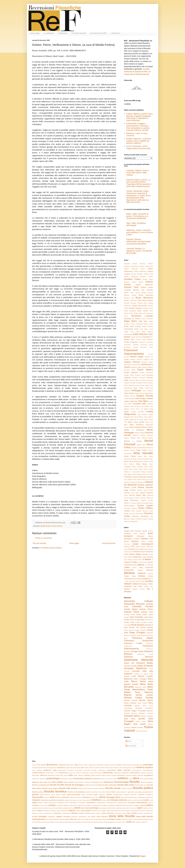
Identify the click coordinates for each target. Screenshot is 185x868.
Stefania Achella (147, 500)
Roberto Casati (130, 487)
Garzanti (145, 554)
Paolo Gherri (128, 469)
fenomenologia (121, 782)
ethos (130, 779)
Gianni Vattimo (145, 370)
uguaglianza (112, 822)
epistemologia (53, 778)
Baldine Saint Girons (132, 293)
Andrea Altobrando (140, 271)
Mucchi (151, 573)
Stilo (152, 586)
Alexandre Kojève (138, 269)
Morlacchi (142, 573)
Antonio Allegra (131, 609)
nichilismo (36, 805)
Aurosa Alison (142, 615)
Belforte (142, 534)
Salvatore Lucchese (146, 713)
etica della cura (45, 782)
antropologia (148, 765)
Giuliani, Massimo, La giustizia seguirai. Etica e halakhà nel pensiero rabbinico (139, 141)
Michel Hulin (141, 445)
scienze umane (95, 813)
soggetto (59, 817)
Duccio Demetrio (147, 319)
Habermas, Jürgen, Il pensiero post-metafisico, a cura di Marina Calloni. (140, 232)
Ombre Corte (130, 576)
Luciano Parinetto (137, 412)
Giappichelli (137, 557)
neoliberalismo (101, 803)
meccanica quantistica (49, 800)
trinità (105, 822)
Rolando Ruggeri (131, 711)
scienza (74, 813)
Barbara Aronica (147, 293)
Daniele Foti (134, 627)
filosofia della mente (126, 785)
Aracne (144, 531)
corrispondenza (137, 770)
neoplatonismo (112, 803)
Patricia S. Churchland (132, 472)
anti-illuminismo (137, 765)
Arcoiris (150, 531)
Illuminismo (52, 765)
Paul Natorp (128, 474)
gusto (96, 795)
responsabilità (86, 811)
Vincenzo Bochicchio (136, 514)
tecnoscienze (98, 819)
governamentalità (74, 795)
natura (35, 802)
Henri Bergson (148, 391)
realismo (40, 811)
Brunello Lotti (129, 298)
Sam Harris (135, 493)
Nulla (76, 765)
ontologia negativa (63, 805)
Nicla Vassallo (143, 453)
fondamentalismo (121, 792)
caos (34, 770)
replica (78, 811)
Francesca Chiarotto (131, 345)
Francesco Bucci (147, 345)
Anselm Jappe (148, 279)
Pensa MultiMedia (143, 579)
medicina (61, 800)
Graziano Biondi (134, 385)
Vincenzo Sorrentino (140, 516)
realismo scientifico (50, 811)
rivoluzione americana (138, 811)
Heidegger (136, 390)
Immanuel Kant (64, 765)
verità (129, 822)
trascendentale (98, 822)
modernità (122, 800)
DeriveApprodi (147, 544)
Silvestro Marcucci (147, 498)
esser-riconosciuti (107, 779)
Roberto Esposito (145, 487)
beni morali (133, 768)
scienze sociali (84, 813)
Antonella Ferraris (143, 606)
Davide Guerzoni (141, 630)
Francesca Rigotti (142, 638)
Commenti (131, 746)
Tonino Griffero (145, 508)
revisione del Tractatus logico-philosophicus (106, 811)
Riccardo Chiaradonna (137, 482)
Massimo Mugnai (139, 435)
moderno (130, 800)
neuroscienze (142, 802)
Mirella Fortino (46, 526)
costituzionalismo (38, 773)
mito (108, 800)
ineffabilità (141, 795)
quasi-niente (126, 808)
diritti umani (64, 775)
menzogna (73, 800)
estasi (115, 779)
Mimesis (129, 573)
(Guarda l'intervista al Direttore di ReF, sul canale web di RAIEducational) (137, 72)
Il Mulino (147, 559)
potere (77, 808)
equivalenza (64, 779)
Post (129, 741)
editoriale (140, 775)
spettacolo (74, 817)
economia (121, 775)
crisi (56, 773)
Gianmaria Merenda (139, 660)
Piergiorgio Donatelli (145, 477)
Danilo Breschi (129, 630)
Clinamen (135, 541)
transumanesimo (88, 822)
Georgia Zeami (137, 651)
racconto (134, 808)
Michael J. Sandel (133, 441)
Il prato (134, 562)
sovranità (67, 817)
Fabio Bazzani (140, 334)
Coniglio (150, 541)
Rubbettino (128, 586)
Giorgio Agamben (131, 372)
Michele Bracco (148, 448)
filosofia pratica (38, 792)
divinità (93, 775)
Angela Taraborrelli (131, 277)
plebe (124, 805)
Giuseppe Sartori (142, 383)
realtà (58, 811)
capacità (39, 770)
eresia (71, 779)
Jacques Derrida (145, 396)
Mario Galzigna (135, 427)
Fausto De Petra (136, 337)
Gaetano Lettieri (147, 362)
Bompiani (141, 536)
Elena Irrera (149, 324)
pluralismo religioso (133, 805)
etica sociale (69, 782)
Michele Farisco (130, 450)
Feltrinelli (136, 552)
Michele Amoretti (137, 448)
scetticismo (57, 813)
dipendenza (52, 775)
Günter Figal (144, 385)
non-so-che (44, 805)
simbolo (141, 813)
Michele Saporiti (131, 700)
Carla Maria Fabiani (145, 300)
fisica (113, 792)
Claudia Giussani (141, 622)
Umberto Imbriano (142, 731)
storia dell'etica (102, 817)
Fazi (130, 552)
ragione (140, 808)
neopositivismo (122, 803)
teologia (118, 819)
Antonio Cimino (146, 609)
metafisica (96, 800)
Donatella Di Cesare (132, 319)
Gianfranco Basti (136, 367)
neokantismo (91, 803)
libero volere (95, 797)
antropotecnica (52, 768)
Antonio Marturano (144, 285)
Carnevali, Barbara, (139, 251)
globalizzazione (45, 795)
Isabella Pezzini (130, 396)
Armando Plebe (130, 615)
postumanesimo (69, 808)
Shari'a (81, 765)
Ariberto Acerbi (147, 287)
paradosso (88, 805)
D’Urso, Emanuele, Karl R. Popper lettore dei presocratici (139, 147)
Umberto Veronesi (142, 511)
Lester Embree (135, 406)
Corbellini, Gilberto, (138, 173)
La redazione (49, 33)
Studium (127, 589)
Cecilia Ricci (149, 620)
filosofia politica (143, 788)
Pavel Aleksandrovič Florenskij (143, 474)
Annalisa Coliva (132, 279)
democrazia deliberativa (122, 773)
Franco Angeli (135, 554)
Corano (35, 765)
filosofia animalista (147, 782)
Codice (143, 541)
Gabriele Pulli (148, 359)
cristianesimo (63, 773)
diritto (71, 775)
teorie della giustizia (62, 822)
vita (133, 822)
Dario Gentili (143, 311)
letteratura (66, 797)
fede (101, 782)
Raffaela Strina (140, 706)
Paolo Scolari (138, 469)
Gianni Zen (129, 663)
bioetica (140, 767)
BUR (135, 534)
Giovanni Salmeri (135, 380)
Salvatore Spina (132, 716)
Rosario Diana (142, 490)
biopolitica (149, 767)
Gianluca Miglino (147, 367)
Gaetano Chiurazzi (132, 362)
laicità (52, 797)
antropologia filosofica (39, 768)
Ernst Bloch (144, 329)
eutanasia (88, 782)
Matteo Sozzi (132, 692)
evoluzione (95, 782)
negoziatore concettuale (77, 803)
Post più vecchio (109, 543)
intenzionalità (38, 797)
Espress (137, 549)
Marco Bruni (134, 417)
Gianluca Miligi (130, 370)
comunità (87, 770)
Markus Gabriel (147, 427)
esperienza (97, 779)
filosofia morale (113, 788)
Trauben (135, 589)
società (35, 817)
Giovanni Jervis (140, 375)
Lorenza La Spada (141, 674)
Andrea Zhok (148, 274)
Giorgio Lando (129, 375)
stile (89, 817)
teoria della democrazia (141, 819)
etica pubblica (58, 782)
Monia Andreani (130, 703)
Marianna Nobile (141, 687)
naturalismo (52, 803)
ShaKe (146, 586)
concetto (94, 770)
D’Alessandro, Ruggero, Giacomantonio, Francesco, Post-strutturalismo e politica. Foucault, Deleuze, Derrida (138, 127)
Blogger (143, 856)
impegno (127, 795)
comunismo (79, 770)
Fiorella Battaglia (147, 339)
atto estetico (114, 768)
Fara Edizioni (148, 549)
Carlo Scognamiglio (137, 620)
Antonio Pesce (132, 612)
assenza (92, 768)
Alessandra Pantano (138, 266)
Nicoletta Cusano (136, 459)
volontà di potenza (141, 822)
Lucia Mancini (138, 676)
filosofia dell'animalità (91, 785)
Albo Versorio (136, 531)
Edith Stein (143, 321)
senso (124, 813)
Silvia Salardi (139, 724)
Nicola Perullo (130, 456)
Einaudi (131, 549)
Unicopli (142, 589)
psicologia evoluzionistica (107, 808)
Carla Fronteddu (136, 617)
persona (119, 805)
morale (146, 800)
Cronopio (127, 544)
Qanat (142, 581)
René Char (145, 480)
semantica (118, 813)
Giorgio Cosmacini (146, 372)
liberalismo (87, 797)
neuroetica (132, 803)
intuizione (47, 797)
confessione (102, 770)
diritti (58, 775)
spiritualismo (83, 817)
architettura (61, 768)
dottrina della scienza (103, 775)
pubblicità (119, 808)
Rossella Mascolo (131, 713)
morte (151, 800)
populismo (36, 808)
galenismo (131, 792)
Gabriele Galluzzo (136, 359)
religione (72, 811)
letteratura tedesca (76, 797)
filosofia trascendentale (76, 792)
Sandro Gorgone (146, 493)
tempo (112, 819)
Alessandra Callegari (139, 601)
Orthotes (142, 576)
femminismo (109, 782)
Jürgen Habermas (131, 401)
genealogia (139, 792)
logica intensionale (127, 797)
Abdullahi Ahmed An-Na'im (135, 264)
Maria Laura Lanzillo (136, 422)
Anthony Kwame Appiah (134, 282)
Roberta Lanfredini (145, 485)
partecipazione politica (100, 805)
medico (67, 800)
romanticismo (48, 813)
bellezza (126, 768)
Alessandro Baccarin (135, 604)
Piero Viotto (137, 480)
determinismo (135, 773)
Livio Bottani (145, 406)
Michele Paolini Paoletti (139, 698)
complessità (62, 770)
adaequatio (92, 765)
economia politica (131, 775)
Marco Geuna (144, 417)
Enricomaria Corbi (131, 329)
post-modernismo (45, 808)
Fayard (126, 552)
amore (119, 765)
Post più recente (39, 543)
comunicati (70, 770)
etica (136, 778)
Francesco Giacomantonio (134, 352)
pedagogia (112, 805)
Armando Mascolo (132, 290)
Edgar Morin (131, 321)
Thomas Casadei (145, 506)
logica (118, 797)
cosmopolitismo (148, 770)
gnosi (53, 795)
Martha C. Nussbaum (134, 430)
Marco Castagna (140, 679)
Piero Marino (128, 480)
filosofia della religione (50, 788)
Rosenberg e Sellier (146, 584)
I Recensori (63, 33)
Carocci (144, 539)
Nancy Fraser (141, 450)
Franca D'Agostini (131, 342)
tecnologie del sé (87, 819)
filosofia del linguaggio (74, 785)
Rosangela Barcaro (146, 711)
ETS (133, 546)
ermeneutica (78, 779)
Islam (72, 765)
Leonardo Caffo (140, 404)
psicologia (94, 808)
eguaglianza (148, 775)
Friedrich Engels (136, 357)
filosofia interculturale (85, 788)
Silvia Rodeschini (131, 500)
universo (119, 822)
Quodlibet (149, 581)
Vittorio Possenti (136, 519)
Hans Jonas (138, 388)
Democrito (142, 313)
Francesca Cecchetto (146, 342)
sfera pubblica (132, 813)
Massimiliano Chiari (143, 690)
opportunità (73, 805)
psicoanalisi (85, 808)
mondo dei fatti (138, 800)
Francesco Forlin (146, 347)
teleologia (106, 819)
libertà (103, 797)
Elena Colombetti (137, 324)
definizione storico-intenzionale (92, 773)
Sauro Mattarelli (130, 495)
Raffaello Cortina (131, 584)
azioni (121, 768)
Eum (142, 549)
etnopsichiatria (79, 782)
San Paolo (138, 586)
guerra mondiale (87, 795)
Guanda (135, 560)
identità (109, 795)
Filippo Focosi (135, 339)
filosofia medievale (99, 788)
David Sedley (134, 313)
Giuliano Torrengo (130, 383)
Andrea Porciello (137, 274)
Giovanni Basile (145, 663)
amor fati (113, 765)
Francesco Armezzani (139, 641)
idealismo (102, 795)
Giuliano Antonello (147, 380)
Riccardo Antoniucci (144, 708)
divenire (87, 775)
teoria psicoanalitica (48, 822)
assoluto (97, 768)
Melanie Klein (135, 438)
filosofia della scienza (68, 788)
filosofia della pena (141, 785)
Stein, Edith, (136, 224)
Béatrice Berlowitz (130, 300)
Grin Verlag (128, 560)
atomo (108, 768)
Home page (35, 33)
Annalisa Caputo (147, 277)
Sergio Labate (141, 721)
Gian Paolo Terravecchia (132, 365)
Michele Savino (146, 700)
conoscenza (111, 770)
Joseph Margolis (129, 399)
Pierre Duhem (57, 526)
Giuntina (150, 557)
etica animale (144, 779)
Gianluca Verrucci (139, 657)
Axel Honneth (147, 290)
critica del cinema (75, 773)
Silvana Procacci (134, 498)
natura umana (43, 803)
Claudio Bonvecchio (139, 306)
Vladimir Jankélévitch (131, 521)
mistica (104, 800)
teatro (79, 819)
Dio (39, 765)
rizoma (41, 813)
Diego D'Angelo (137, 633)
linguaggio (110, 797)
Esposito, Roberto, (139, 242)
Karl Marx (143, 401)
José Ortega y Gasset (144, 398)
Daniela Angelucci (136, 308)
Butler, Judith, (137, 216)
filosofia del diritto (57, 785)
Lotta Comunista (146, 567)
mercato (79, 800)
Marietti (140, 570)
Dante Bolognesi (130, 311)
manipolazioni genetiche (145, 797)
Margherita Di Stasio (136, 420)
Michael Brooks (147, 438)
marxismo (36, 800)
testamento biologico (75, 822)
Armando (127, 534)
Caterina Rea (142, 303)
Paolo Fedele (142, 703)
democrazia (108, 773)
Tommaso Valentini (131, 508)
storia (93, 817)
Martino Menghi (140, 433)
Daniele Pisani (148, 308)
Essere (43, 765)
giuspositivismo (148, 792)
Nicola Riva (142, 456)
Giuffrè (144, 557)
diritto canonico (79, 775)
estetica (123, 778)
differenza (44, 775)
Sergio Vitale (141, 495)
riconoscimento (125, 811)
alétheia (107, 765)
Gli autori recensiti (79, 33)
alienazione (100, 765)
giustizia (36, 794)
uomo (124, 822)
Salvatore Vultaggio (147, 716)
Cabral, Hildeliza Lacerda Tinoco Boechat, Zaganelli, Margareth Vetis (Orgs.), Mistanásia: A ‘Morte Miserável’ (140, 117)
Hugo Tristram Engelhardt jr (144, 393)
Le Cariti (148, 565)
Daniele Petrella (147, 627)
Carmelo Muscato (130, 303)
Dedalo (136, 544)
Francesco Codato (133, 643)
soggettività (51, 817)
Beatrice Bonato (130, 295)
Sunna (86, 765)
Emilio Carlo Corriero (133, 326)
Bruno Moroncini (144, 298)
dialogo (143, 773)
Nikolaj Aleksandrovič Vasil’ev (139, 461)
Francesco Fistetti (131, 347)
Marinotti (150, 570)
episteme (42, 779)
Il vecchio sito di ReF (98, 33)
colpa (55, 770)
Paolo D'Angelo (137, 467)
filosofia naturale (127, 788)
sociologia (42, 816)
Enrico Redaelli (148, 326)
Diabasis (127, 547)
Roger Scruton (130, 490)
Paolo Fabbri (148, 467)
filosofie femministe (92, 792)
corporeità (127, 770)
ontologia (52, 805)
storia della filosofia (122, 816)
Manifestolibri (129, 570)
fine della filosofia (105, 792)
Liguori (134, 567)
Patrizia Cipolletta (147, 472)
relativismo (64, 811)
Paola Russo (142, 464)
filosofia (135, 782)
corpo (119, 770)
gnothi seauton (61, 795)
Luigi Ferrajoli (142, 414)
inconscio (134, 795)
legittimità (58, 797)
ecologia (114, 775)
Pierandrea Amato (131, 477)
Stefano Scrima (137, 727)
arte (82, 768)
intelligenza (149, 795)
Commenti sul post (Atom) (51, 548)
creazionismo (50, 773)
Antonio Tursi (131, 287)
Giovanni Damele (130, 666)
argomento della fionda (73, 768)
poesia (143, 805)
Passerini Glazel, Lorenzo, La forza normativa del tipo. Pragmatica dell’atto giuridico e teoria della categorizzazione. (139, 183)
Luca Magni (144, 409)
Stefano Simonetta (143, 503)
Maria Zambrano (136, 425)
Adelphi (127, 531)
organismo (81, 805)
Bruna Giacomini (146, 295)
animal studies (127, 765)
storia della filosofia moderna (55, 819)
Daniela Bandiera (137, 625)
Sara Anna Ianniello (135, 719)
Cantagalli (136, 539)
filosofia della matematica (108, 785)
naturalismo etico (63, 803)
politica (149, 805)
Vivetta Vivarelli (148, 519)
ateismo (103, 768)
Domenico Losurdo (142, 316)
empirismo (36, 779)
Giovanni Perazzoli (139, 378)
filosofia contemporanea (41, 785)
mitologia (114, 800)
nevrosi (150, 803)
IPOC (140, 560)
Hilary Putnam (129, 393)
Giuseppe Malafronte (135, 668)
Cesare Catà (129, 622)
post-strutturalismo (57, 808)
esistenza (88, 779)
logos (135, 797)
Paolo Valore (148, 469)
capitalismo (47, 770)
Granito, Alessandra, (139, 197)
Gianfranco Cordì (145, 654)
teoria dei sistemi (127, 819)
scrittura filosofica (108, 813)
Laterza (140, 565)
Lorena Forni (135, 409)
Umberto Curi (129, 511)
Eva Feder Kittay (138, 332)
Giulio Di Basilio (145, 666)
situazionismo (148, 813)
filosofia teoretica (55, 791)
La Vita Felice (142, 562)
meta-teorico (87, 800)
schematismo (66, 813)
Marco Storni (138, 681)
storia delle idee (71, 819)
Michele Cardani (144, 695)
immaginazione (118, 795)
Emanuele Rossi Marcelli (138, 635)
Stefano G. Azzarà (130, 503)
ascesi (86, 768)
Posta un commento (44, 538)
